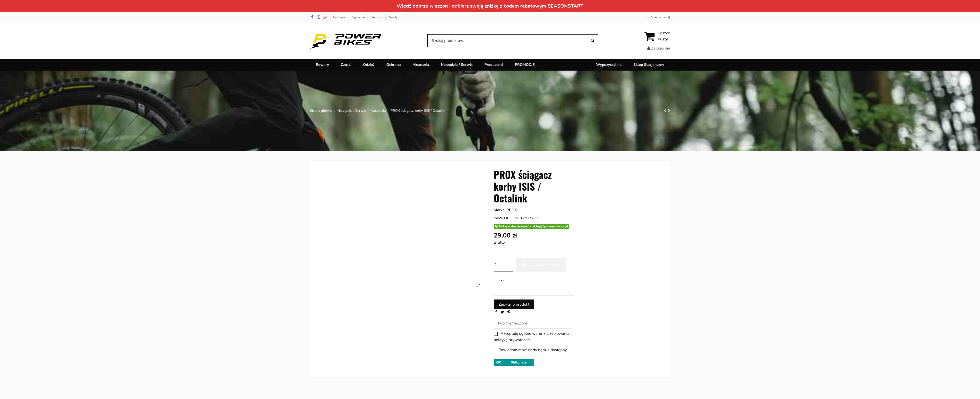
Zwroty (393, 17)
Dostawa (339, 17)
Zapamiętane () (658, 17)
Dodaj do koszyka (541, 265)
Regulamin (358, 17)
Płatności (377, 17)
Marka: (500, 210)
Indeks (499, 218)
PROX (512, 210)
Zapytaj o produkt (514, 304)
